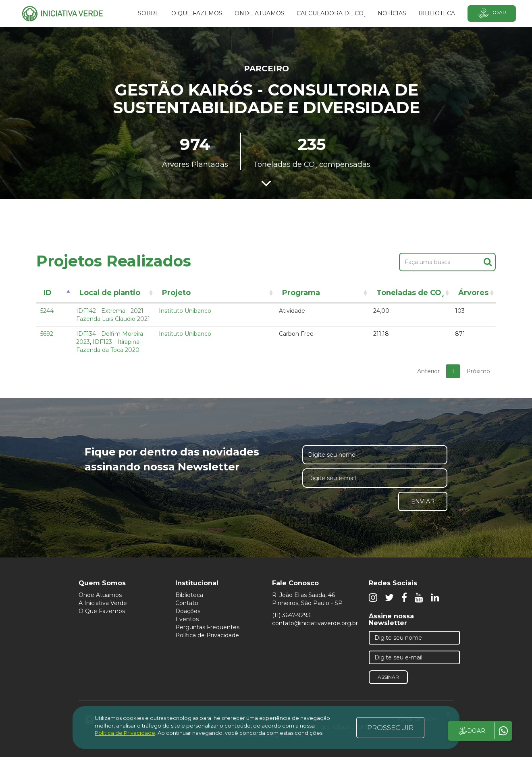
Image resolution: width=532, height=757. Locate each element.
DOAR (471, 731)
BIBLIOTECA (437, 13)
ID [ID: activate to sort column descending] (48, 293)
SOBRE (149, 13)
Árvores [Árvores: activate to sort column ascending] (473, 293)
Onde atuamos (260, 13)
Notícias (392, 13)
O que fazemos (197, 13)
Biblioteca (189, 595)
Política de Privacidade (207, 635)
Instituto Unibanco (185, 311)
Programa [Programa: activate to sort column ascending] (301, 293)
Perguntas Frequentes (207, 627)
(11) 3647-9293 (291, 615)
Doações (188, 611)
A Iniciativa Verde (103, 603)
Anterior (428, 371)
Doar (492, 14)
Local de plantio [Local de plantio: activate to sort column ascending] (110, 293)
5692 (47, 334)
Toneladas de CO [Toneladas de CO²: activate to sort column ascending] (410, 294)
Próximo (478, 371)
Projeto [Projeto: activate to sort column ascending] (176, 293)
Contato (187, 603)
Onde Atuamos (100, 595)
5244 (47, 311)
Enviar (423, 501)
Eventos (187, 619)
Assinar (388, 677)
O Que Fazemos (102, 611)
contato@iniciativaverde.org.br (315, 623)
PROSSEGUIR (390, 728)
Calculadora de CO (331, 15)
